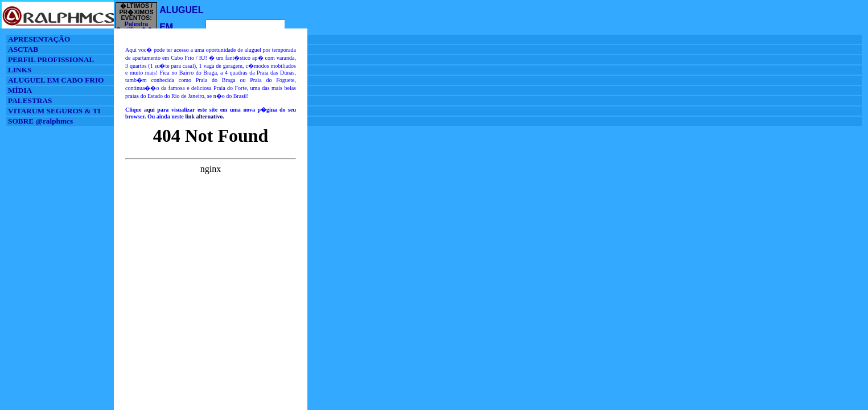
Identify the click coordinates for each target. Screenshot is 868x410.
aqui (149, 110)
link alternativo (204, 116)
